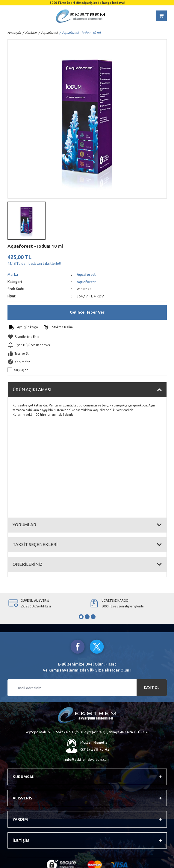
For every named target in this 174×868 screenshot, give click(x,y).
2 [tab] (87, 617)
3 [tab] (93, 617)
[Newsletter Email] (87, 688)
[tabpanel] (47, 604)
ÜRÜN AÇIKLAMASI (32, 390)
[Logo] (80, 16)
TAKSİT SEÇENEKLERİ (35, 544)
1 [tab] (81, 617)
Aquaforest (86, 275)
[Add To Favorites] (87, 337)
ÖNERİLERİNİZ (28, 564)
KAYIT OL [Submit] (152, 688)
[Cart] (161, 16)
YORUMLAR (24, 525)
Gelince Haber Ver (87, 312)
